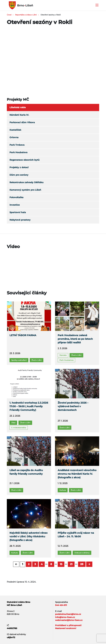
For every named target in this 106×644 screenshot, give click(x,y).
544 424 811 (61, 605)
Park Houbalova (18, 152)
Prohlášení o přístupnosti (68, 625)
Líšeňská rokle (18, 107)
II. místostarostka (19, 428)
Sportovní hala (18, 212)
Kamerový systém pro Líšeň (25, 190)
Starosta (63, 355)
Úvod (9, 15)
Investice (15, 205)
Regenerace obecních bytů (24, 160)
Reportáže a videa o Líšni (26, 15)
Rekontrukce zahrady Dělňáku (26, 182)
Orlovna (14, 137)
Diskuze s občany (82, 553)
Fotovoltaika (16, 197)
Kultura (63, 490)
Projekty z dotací (19, 167)
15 (61, 564)
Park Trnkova (17, 145)
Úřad (13, 423)
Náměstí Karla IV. (19, 115)
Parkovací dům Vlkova (22, 122)
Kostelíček (15, 130)
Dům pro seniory (19, 175)
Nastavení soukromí (66, 628)
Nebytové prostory (20, 220)
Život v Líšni (37, 360)
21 (71, 564)
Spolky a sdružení (19, 360)
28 (82, 564)
